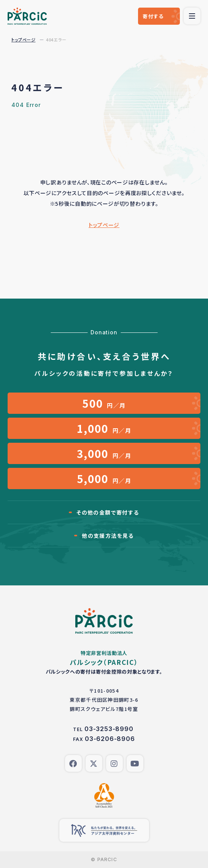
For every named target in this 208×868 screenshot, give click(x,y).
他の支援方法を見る (108, 536)
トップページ (23, 40)
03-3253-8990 (109, 729)
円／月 (104, 403)
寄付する (153, 16)
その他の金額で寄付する (108, 512)
